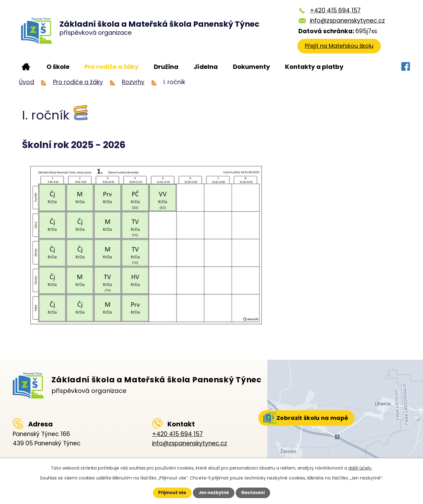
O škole (58, 67)
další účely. (360, 467)
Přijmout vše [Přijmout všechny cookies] (169, 493)
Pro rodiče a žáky (111, 67)
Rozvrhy (133, 82)
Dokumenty (252, 67)
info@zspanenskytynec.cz (345, 21)
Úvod (26, 67)
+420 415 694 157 (333, 10)
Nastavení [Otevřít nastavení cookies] (257, 493)
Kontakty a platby (314, 67)
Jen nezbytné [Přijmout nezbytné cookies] (214, 493)
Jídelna (206, 67)
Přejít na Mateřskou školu (340, 47)
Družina (166, 67)
